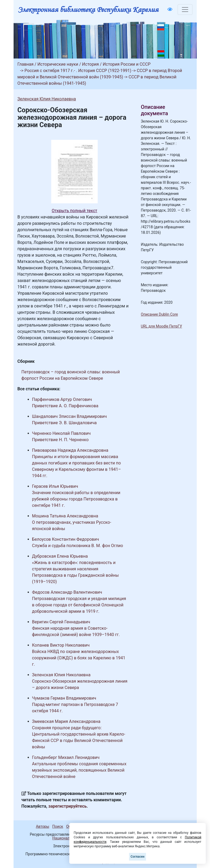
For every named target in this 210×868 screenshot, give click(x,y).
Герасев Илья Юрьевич (55, 486)
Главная (26, 64)
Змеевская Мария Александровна (66, 721)
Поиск (58, 826)
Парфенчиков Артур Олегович (62, 399)
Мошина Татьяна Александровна (65, 516)
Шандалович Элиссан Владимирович (70, 416)
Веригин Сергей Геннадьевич (61, 622)
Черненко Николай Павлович (61, 433)
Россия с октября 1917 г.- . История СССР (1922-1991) (78, 71)
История (90, 64)
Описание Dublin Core (160, 314)
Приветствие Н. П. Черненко (60, 440)
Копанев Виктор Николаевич (61, 645)
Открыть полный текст (75, 211)
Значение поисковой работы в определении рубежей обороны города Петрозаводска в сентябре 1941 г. (76, 499)
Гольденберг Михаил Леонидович (66, 757)
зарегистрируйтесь (67, 806)
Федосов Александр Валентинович (67, 592)
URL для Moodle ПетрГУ (162, 326)
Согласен (138, 857)
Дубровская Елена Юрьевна (60, 556)
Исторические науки (58, 64)
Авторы (42, 826)
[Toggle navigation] (185, 10)
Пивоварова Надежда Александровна (70, 450)
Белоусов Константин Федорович (66, 539)
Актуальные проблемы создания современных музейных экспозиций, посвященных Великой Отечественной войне (79, 770)
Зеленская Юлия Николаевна (47, 99)
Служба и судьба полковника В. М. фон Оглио (78, 546)
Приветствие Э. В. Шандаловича (65, 423)
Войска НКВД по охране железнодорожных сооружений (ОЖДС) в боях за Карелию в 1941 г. (79, 658)
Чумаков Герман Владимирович (64, 698)
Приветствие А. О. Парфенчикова (65, 406)
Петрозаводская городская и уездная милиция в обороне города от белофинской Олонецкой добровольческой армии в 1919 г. (79, 605)
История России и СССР (127, 64)
